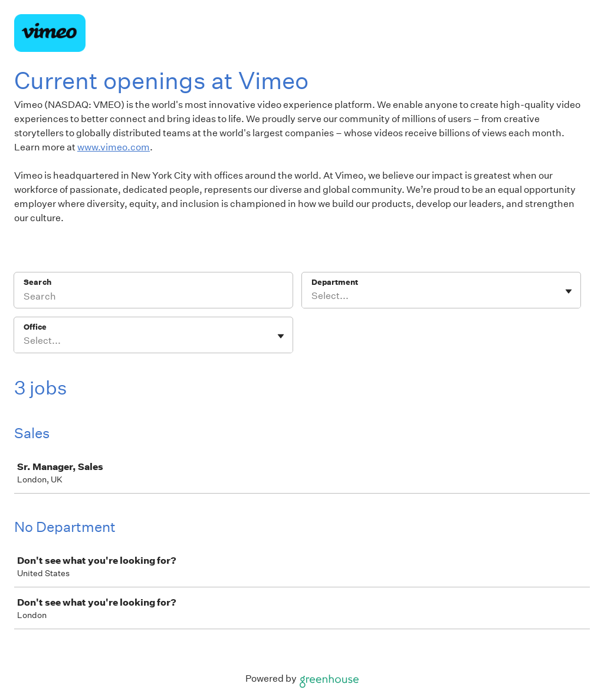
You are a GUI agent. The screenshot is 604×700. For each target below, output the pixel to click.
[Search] (153, 298)
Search (37, 282)
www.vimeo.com (114, 147)
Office (35, 327)
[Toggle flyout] (569, 291)
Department (335, 282)
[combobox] (312, 296)
